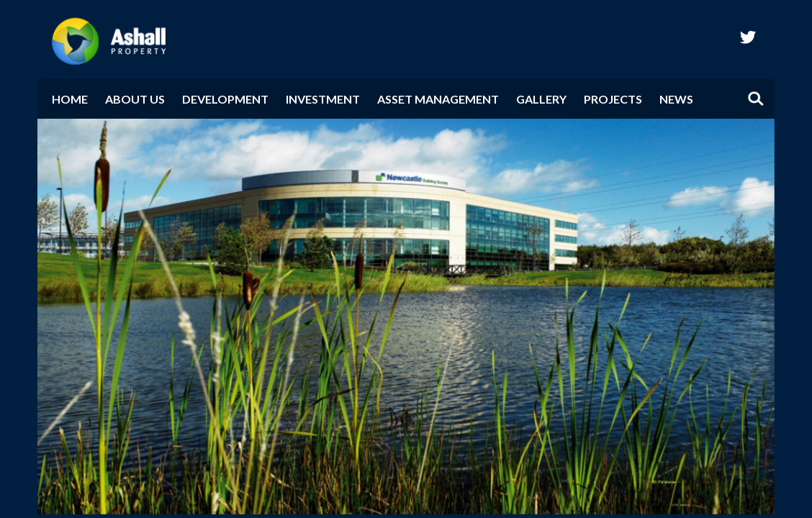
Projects (613, 99)
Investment (323, 99)
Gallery (541, 99)
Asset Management (438, 99)
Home (70, 99)
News (676, 99)
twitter (748, 37)
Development (225, 99)
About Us (135, 99)
